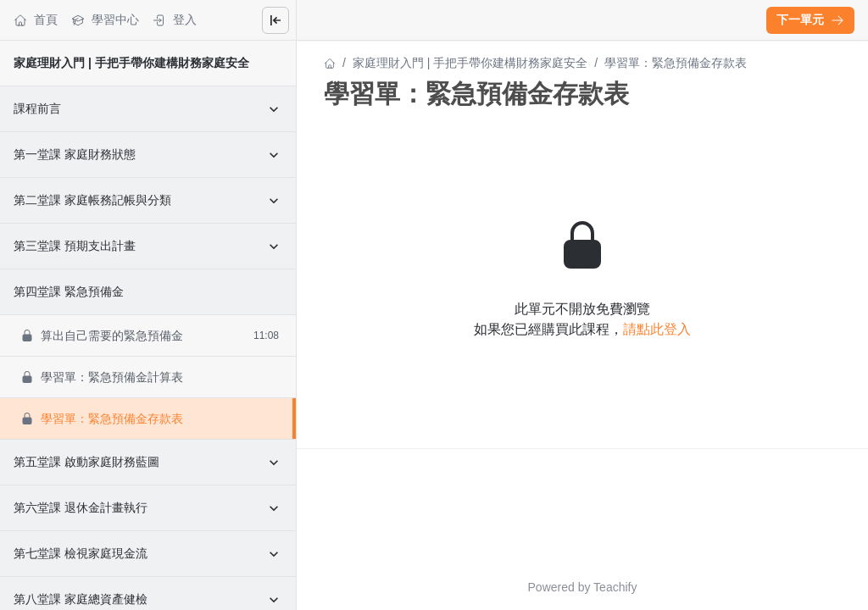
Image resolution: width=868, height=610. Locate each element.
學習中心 (105, 20)
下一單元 (810, 19)
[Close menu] (275, 20)
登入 (175, 20)
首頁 (36, 20)
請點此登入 (657, 329)
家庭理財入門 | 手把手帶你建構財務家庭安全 (131, 63)
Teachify (615, 587)
